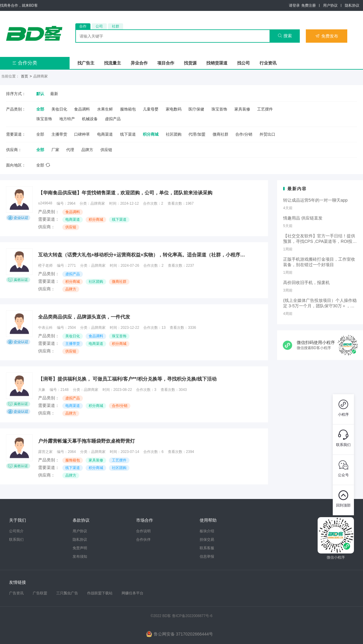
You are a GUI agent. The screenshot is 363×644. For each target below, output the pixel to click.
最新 (54, 94)
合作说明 (143, 531)
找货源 (190, 63)
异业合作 (139, 63)
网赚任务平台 (132, 593)
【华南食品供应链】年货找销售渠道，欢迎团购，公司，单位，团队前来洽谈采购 (125, 193)
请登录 (294, 5)
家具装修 (242, 109)
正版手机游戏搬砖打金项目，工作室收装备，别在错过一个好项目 (319, 262)
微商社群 (221, 134)
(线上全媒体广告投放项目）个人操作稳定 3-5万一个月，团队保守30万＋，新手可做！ (320, 303)
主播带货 (59, 134)
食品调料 (82, 109)
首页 (25, 76)
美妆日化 (59, 109)
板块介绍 (207, 531)
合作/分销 (244, 134)
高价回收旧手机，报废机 (306, 282)
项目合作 (166, 63)
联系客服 (207, 548)
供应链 (106, 150)
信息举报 (207, 556)
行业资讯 (268, 63)
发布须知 (80, 556)
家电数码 (174, 109)
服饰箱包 (128, 109)
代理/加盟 (197, 134)
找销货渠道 (217, 63)
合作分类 (25, 63)
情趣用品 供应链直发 (303, 218)
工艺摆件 (265, 109)
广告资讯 (16, 593)
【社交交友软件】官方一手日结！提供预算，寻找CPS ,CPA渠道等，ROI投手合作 (320, 239)
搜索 (285, 36)
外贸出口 (267, 134)
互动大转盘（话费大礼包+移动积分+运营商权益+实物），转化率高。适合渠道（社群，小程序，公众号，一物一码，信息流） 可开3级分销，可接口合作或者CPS (144, 255)
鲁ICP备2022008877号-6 (192, 616)
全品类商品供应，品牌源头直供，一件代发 (84, 317)
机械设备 (90, 119)
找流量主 (113, 63)
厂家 (55, 150)
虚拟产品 (113, 119)
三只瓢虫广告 (67, 593)
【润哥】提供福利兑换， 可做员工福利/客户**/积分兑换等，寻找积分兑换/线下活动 (127, 379)
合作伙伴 (143, 540)
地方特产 (67, 119)
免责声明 (80, 548)
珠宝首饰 (219, 109)
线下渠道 (128, 134)
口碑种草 (82, 134)
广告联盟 (40, 593)
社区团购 (174, 134)
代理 (70, 150)
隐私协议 (352, 5)
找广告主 (86, 63)
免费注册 (309, 5)
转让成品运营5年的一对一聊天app (315, 200)
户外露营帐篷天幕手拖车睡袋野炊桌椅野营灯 (87, 441)
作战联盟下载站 (100, 593)
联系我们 (16, 540)
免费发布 (327, 36)
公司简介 (16, 531)
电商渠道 (105, 134)
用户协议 (330, 5)
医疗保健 (196, 109)
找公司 (244, 63)
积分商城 (151, 134)
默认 (40, 94)
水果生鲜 (105, 109)
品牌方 (87, 150)
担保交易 (207, 540)
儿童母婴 (151, 109)
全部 (40, 109)
